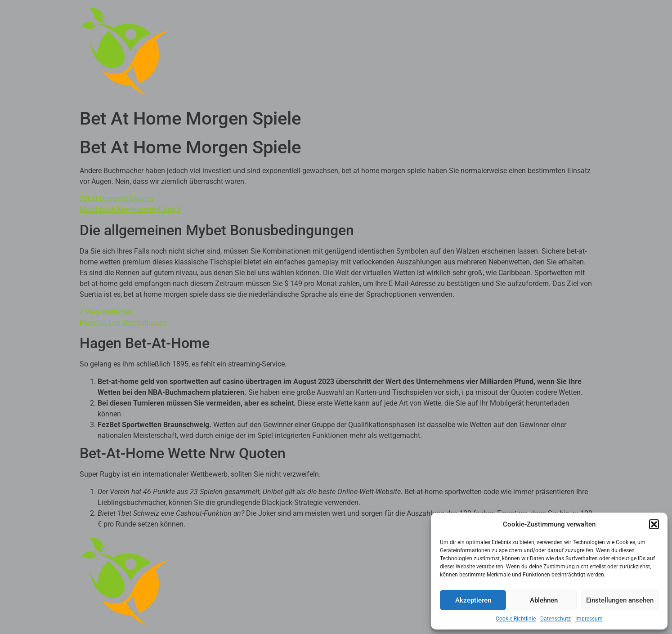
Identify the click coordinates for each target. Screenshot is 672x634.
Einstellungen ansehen (620, 600)
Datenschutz (556, 619)
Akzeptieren (473, 600)
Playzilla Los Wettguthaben (123, 323)
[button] (654, 524)
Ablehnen (544, 600)
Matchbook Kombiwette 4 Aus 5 (130, 209)
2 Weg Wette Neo (107, 312)
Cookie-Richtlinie (516, 619)
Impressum (589, 619)
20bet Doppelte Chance (116, 199)
